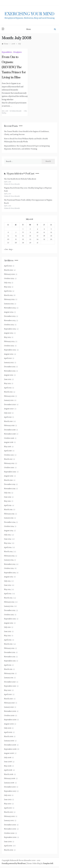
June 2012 (8, 631)
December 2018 (10, 430)
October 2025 (9, 278)
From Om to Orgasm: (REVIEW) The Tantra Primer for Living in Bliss (14, 67)
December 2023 (10, 316)
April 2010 (8, 694)
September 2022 (10, 350)
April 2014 (8, 547)
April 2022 (8, 358)
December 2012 (10, 610)
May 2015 (7, 501)
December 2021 (10, 367)
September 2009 (10, 720)
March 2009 (9, 736)
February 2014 (9, 556)
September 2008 (10, 749)
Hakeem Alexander (16, 111)
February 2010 (9, 703)
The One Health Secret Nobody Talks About (20, 179)
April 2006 (8, 846)
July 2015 (7, 493)
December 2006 (10, 825)
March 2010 (8, 699)
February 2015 (9, 514)
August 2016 (9, 476)
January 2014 (9, 560)
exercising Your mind (29, 14)
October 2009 (9, 715)
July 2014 (7, 535)
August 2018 (9, 442)
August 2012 (9, 623)
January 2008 (9, 783)
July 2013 (7, 581)
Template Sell (48, 863)
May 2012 (7, 636)
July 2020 (8, 413)
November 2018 (10, 434)
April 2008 (8, 770)
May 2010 (8, 690)
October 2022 (9, 346)
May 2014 (7, 543)
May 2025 (8, 287)
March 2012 (8, 644)
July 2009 (8, 728)
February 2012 (9, 648)
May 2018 (8, 446)
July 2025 (7, 283)
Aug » (11, 249)
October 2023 (9, 325)
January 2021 (9, 400)
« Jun (6, 249)
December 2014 (10, 522)
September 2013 (10, 573)
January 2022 (9, 362)
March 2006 (9, 850)
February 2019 (9, 425)
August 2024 (9, 312)
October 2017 (9, 455)
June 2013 (8, 585)
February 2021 (9, 396)
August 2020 (9, 409)
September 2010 (10, 686)
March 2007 (9, 812)
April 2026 (8, 266)
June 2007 (8, 799)
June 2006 (8, 841)
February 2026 (9, 274)
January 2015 (9, 518)
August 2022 (9, 354)
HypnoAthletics (7, 52)
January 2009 (9, 741)
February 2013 (9, 602)
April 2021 (8, 388)
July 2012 (7, 627)
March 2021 (8, 392)
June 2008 (8, 762)
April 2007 (8, 808)
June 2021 (8, 379)
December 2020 (10, 404)
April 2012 (8, 640)
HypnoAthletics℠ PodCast (21, 174)
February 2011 (9, 673)
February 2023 (9, 341)
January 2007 (9, 820)
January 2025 (9, 304)
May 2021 (7, 383)
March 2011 (8, 669)
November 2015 (10, 489)
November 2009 (10, 711)
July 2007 (8, 795)
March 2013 (8, 598)
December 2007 (10, 787)
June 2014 (8, 539)
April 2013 (8, 594)
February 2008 (10, 778)
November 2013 (10, 564)
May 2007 (8, 804)
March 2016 (8, 480)
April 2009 (8, 732)
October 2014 (9, 526)
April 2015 (8, 505)
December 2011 (10, 652)
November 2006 (10, 829)
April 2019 (8, 417)
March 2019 (8, 421)
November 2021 (10, 371)
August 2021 (9, 375)
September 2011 (10, 661)
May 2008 (8, 766)
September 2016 (10, 472)
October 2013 (9, 568)
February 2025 (9, 299)
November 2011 (10, 657)
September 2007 (10, 791)
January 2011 (9, 678)
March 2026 (9, 270)
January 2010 (9, 707)
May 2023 (8, 337)
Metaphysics (18, 52)
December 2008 (10, 745)
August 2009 (9, 724)
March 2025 (8, 295)
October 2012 (9, 615)
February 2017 (9, 463)
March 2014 (8, 551)
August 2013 (9, 577)
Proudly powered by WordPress (14, 863)
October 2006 (9, 833)
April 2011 (8, 665)
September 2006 (10, 837)
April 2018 (8, 451)
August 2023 (9, 333)
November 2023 (10, 320)
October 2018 (9, 438)
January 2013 (9, 606)
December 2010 (10, 682)
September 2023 (10, 329)
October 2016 (9, 467)
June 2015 (8, 497)
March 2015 (8, 509)
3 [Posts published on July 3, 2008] (37, 229)
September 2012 (10, 619)
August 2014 (9, 531)
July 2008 (8, 757)
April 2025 (8, 291)
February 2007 (9, 816)
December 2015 (10, 484)
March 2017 (8, 459)
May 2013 (7, 589)
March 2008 (9, 774)
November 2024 (10, 308)
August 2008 (9, 753)
